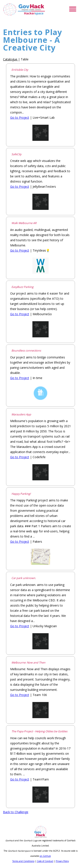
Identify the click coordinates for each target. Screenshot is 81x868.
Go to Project (20, 118)
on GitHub (45, 856)
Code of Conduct (45, 861)
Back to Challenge (16, 812)
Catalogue (10, 59)
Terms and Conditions (23, 861)
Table (25, 59)
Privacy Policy (62, 861)
